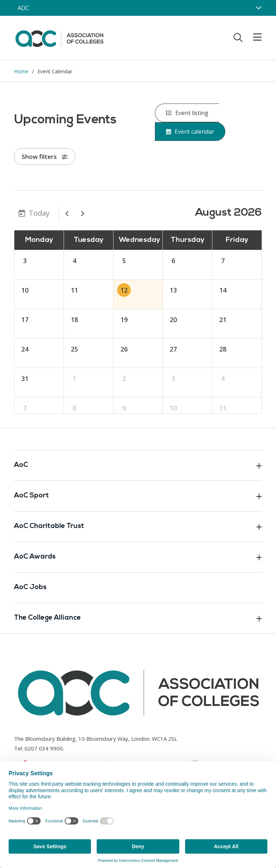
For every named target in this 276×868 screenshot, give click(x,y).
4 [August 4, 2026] (74, 261)
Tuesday (89, 240)
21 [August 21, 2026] (223, 320)
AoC (138, 465)
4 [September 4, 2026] (223, 378)
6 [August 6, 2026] (173, 261)
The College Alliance (138, 618)
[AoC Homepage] (59, 37)
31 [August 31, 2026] (25, 378)
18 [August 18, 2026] (74, 320)
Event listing (187, 113)
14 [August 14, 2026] (223, 290)
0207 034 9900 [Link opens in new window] (44, 748)
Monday (39, 240)
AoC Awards (138, 557)
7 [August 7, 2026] (223, 261)
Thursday (188, 240)
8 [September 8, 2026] (74, 408)
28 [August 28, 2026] (223, 349)
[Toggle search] (238, 37)
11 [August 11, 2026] (74, 290)
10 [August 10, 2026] (25, 290)
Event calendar (190, 132)
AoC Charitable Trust (138, 527)
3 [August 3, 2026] (25, 261)
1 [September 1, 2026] (74, 378)
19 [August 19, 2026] (124, 320)
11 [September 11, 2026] (223, 408)
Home (21, 71)
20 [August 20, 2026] (173, 320)
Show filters (45, 157)
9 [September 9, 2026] (124, 408)
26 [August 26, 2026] (124, 349)
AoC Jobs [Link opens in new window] (30, 587)
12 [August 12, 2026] (124, 290)
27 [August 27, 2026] (173, 349)
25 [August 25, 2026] (74, 349)
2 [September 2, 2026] (124, 378)
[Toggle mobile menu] (253, 37)
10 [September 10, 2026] (173, 408)
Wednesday (139, 240)
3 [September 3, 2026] (173, 378)
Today (39, 213)
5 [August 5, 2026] (124, 261)
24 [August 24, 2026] (25, 349)
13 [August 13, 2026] (173, 290)
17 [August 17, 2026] (25, 320)
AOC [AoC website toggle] (23, 8)
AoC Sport (138, 496)
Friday (237, 240)
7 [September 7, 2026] (25, 408)
